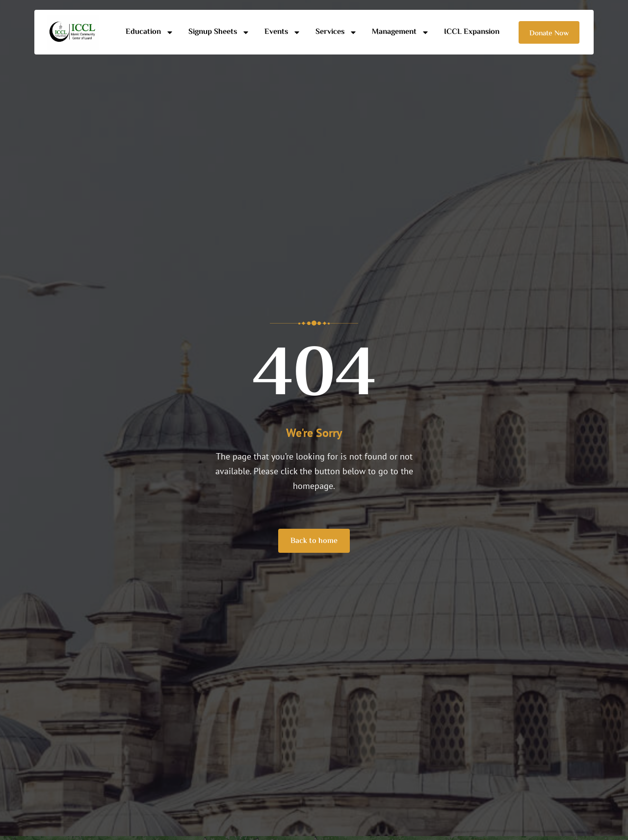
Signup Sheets (219, 32)
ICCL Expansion (472, 32)
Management (401, 32)
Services (336, 32)
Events (283, 32)
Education (150, 32)
